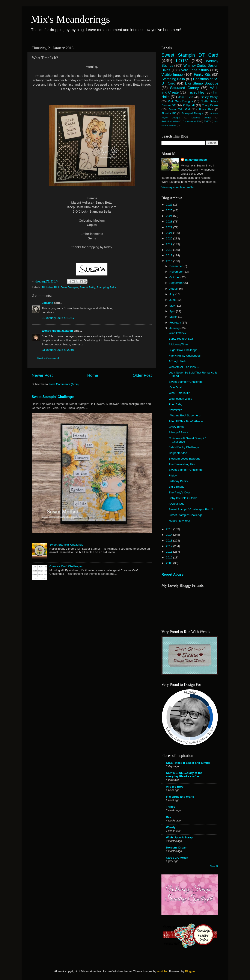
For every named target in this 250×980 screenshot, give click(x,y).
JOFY (207, 121)
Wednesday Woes (180, 399)
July (172, 294)
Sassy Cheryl (209, 97)
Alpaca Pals (206, 109)
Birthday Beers (178, 481)
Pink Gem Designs (66, 287)
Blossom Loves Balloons (184, 459)
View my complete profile (178, 187)
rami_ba (162, 971)
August (174, 289)
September (177, 283)
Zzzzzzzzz (175, 410)
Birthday (47, 287)
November (176, 272)
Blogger (190, 971)
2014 (170, 535)
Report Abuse (172, 574)
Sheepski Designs (193, 113)
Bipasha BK (169, 113)
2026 (170, 205)
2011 (170, 552)
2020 (170, 238)
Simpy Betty (87, 287)
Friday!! (174, 476)
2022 (170, 227)
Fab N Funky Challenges (185, 356)
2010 (170, 557)
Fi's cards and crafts (180, 797)
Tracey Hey (196, 92)
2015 (170, 529)
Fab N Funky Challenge (184, 447)
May (172, 306)
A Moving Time (178, 344)
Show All (214, 866)
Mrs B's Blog (175, 787)
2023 (170, 222)
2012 (170, 546)
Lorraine (47, 303)
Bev (169, 817)
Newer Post (42, 375)
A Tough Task (177, 361)
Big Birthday (177, 487)
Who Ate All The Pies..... (184, 367)
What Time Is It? (179, 393)
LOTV (182, 61)
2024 (170, 216)
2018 (170, 250)
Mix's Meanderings (70, 19)
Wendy (171, 827)
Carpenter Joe (178, 453)
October (175, 277)
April (173, 311)
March (174, 317)
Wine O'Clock (177, 333)
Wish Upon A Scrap (179, 837)
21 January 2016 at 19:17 (58, 318)
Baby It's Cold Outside (183, 498)
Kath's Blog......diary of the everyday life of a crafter (184, 775)
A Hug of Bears (178, 432)
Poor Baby (175, 404)
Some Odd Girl (179, 109)
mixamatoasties (196, 160)
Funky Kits (202, 74)
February (176, 323)
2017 (170, 255)
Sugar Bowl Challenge (183, 350)
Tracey (171, 807)
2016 (170, 261)
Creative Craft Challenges (66, 566)
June (173, 300)
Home (93, 375)
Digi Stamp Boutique (202, 83)
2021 (170, 233)
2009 (170, 563)
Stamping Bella (106, 287)
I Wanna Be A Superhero (185, 415)
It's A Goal (175, 387)
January (175, 328)
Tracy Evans (210, 105)
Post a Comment (48, 358)
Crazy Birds (176, 427)
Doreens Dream (177, 848)
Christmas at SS (191, 121)
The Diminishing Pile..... (184, 464)
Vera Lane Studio (195, 70)
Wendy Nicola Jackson (57, 331)
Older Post (142, 375)
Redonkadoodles (170, 121)
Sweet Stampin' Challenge (53, 397)
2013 (170, 541)
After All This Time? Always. (187, 421)
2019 (170, 244)
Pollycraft (189, 105)
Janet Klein (186, 97)
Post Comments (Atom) (65, 384)
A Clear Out (176, 504)
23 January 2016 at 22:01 (58, 350)
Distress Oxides (201, 118)
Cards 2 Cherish (177, 858)
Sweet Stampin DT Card (190, 55)
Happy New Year (180, 521)
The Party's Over (180, 492)
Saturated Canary (184, 88)
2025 (170, 210)
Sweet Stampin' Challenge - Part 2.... (192, 509)
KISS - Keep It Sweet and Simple (188, 763)
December (176, 266)
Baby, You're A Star (181, 339)
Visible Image (172, 74)
